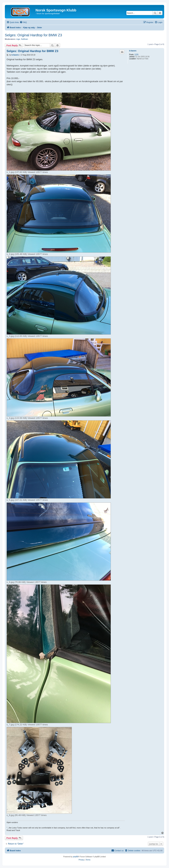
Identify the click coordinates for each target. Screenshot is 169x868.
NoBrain (25, 39)
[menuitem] (23, 22)
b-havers (133, 51)
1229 (136, 55)
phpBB (75, 857)
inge (18, 39)
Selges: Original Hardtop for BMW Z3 (33, 35)
